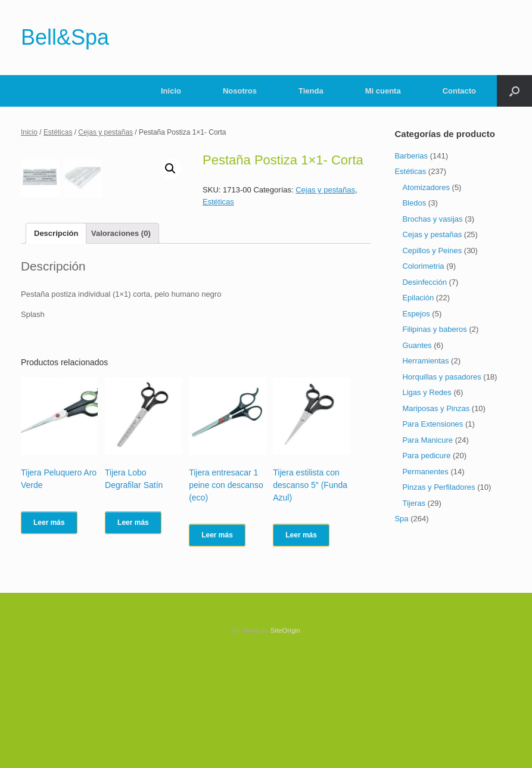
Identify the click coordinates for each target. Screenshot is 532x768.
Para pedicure (426, 455)
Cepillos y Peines (432, 251)
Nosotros (240, 91)
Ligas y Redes (427, 392)
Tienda (311, 91)
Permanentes (425, 472)
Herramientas (425, 361)
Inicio (171, 91)
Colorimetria (423, 266)
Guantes (417, 345)
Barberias (411, 156)
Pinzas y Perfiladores (438, 487)
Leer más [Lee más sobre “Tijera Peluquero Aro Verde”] (49, 637)
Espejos (416, 314)
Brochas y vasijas (432, 219)
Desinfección (424, 282)
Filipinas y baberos (434, 329)
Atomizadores (426, 187)
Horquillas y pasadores (441, 377)
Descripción (56, 348)
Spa (401, 519)
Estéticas (58, 132)
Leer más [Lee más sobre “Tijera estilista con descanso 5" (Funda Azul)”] (301, 649)
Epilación (418, 298)
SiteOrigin (286, 745)
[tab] (56, 348)
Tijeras (414, 503)
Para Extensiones (433, 424)
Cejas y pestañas (105, 132)
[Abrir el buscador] (514, 91)
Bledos (414, 203)
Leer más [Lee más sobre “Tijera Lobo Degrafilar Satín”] (133, 637)
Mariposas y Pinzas (436, 408)
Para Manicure (427, 440)
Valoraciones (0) (121, 348)
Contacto (459, 91)
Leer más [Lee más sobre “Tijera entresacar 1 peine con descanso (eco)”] (217, 649)
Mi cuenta (383, 91)
